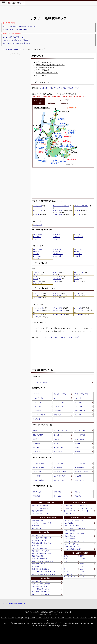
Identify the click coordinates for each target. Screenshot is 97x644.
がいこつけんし (58, 308)
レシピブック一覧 (70, 577)
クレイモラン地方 (59, 480)
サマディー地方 (79, 468)
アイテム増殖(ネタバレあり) (40, 513)
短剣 (66, 559)
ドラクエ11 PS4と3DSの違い (40, 508)
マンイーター (78, 315)
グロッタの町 (79, 402)
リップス (56, 298)
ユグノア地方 (37, 476)
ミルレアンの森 (79, 439)
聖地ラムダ (57, 415)
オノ (82, 566)
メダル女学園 (37, 411)
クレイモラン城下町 (39, 415)
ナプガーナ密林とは (43, 75)
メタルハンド (84, 511)
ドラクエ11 (76, 618)
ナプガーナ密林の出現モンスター (47, 73)
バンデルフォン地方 (60, 472)
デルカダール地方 (73, 88)
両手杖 (82, 564)
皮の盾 (55, 274)
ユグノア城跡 (37, 406)
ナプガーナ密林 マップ (43, 62)
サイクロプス (78, 308)
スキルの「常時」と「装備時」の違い (43, 561)
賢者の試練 (57, 496)
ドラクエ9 (61, 618)
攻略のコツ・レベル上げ (39, 535)
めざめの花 (57, 239)
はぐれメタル (84, 506)
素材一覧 (83, 574)
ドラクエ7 (46, 618)
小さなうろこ (78, 214)
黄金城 (77, 447)
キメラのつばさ (37, 281)
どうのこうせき (58, 210)
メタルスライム (69, 506)
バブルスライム (37, 295)
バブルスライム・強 (59, 310)
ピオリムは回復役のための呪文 (41, 584)
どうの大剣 (57, 272)
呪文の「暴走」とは (38, 546)
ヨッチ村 (57, 398)
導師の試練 (37, 496)
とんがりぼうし (37, 277)
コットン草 (77, 235)
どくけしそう (37, 239)
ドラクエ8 (54, 618)
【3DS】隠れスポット (71, 536)
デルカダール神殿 (80, 431)
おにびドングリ (37, 293)
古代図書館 (37, 443)
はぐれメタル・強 (70, 511)
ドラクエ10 (68, 618)
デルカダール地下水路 (61, 431)
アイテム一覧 (68, 574)
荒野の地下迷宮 (38, 435)
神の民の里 (37, 419)
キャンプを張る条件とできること (75, 541)
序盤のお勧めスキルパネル (40, 548)
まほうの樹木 (37, 256)
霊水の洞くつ (58, 435)
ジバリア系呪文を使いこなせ (40, 589)
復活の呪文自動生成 (38, 511)
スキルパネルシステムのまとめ (74, 520)
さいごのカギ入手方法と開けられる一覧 (43, 574)
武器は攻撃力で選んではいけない (41, 543)
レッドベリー (78, 239)
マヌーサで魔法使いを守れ (40, 586)
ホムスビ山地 (58, 468)
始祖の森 (77, 443)
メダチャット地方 (39, 480)
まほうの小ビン (37, 210)
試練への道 (57, 492)
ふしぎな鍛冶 (69, 523)
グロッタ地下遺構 (80, 435)
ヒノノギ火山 (37, 452)
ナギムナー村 (79, 406)
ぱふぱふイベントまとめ (72, 546)
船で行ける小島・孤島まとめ (40, 569)
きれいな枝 (57, 235)
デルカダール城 (38, 398)
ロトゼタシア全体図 (40, 382)
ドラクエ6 (39, 618)
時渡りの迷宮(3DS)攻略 (72, 526)
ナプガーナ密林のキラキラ (45, 67)
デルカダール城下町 (60, 394)
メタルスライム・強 (86, 508)
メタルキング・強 (70, 513)
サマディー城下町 (39, 402)
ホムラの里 (78, 398)
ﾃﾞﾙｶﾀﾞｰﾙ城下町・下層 (81, 394)
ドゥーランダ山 (59, 447)
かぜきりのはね (37, 235)
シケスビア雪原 (79, 480)
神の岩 (35, 431)
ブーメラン (36, 274)
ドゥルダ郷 (78, 415)
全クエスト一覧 (36, 528)
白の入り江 (78, 476)
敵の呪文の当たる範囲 (38, 564)
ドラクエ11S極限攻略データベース (15, 604)
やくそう (35, 279)
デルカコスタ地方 (80, 463)
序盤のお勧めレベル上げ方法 (40, 551)
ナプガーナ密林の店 (43, 70)
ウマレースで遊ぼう (71, 531)
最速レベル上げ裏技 (38, 556)
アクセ (82, 572)
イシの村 (36, 394)
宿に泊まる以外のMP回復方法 (40, 559)
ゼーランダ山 (58, 443)
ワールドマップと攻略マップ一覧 (41, 523)
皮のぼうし (77, 274)
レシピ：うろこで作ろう (81, 206)
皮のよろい (77, 277)
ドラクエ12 (84, 618)
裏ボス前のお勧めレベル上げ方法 (41, 553)
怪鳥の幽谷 (57, 439)
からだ (66, 572)
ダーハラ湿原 (37, 472)
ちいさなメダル (37, 206)
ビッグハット (78, 295)
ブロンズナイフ (78, 272)
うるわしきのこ (58, 249)
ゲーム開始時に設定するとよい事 (41, 538)
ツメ (66, 566)
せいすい (76, 279)
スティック (84, 561)
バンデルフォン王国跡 (81, 472)
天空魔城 (77, 452)
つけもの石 (77, 210)
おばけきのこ (57, 293)
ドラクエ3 (18, 618)
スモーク (76, 293)
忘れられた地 (37, 492)
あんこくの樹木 (37, 249)
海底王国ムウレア (80, 411)
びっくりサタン (58, 295)
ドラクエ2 (11, 618)
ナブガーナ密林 (59, 463)
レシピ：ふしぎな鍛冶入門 (61, 206)
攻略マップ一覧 (19, 49)
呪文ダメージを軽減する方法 (40, 594)
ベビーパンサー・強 (59, 315)
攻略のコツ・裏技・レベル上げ (41, 581)
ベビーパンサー (37, 298)
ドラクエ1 (4, 618)
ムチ (66, 564)
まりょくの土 (57, 256)
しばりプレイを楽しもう (72, 544)
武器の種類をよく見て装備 (40, 540)
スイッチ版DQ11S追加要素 (40, 506)
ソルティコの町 (59, 406)
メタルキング (68, 508)
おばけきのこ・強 (38, 308)
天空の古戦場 (58, 452)
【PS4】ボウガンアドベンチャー (75, 533)
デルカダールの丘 (60, 88)
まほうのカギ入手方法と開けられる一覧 (43, 572)
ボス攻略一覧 (36, 526)
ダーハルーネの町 (59, 402)
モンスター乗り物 (70, 539)
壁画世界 (36, 439)
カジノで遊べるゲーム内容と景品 (75, 528)
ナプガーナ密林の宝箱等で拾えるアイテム (50, 65)
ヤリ (66, 561)
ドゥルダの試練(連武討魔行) (73, 549)
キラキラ (83, 577)
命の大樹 (36, 447)
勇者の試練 (78, 496)
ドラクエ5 (32, 618)
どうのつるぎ (37, 272)
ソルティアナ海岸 (46, 88)
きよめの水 (36, 214)
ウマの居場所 (36, 566)
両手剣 (82, 556)
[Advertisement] (48, 9)
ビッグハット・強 (38, 315)
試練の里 (77, 492)
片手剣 (66, 556)
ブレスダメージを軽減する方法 (41, 592)
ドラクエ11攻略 (7, 49)
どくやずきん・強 (38, 310)
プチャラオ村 (58, 411)
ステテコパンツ (58, 277)
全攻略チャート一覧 (38, 520)
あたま (82, 569)
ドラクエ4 (25, 618)
